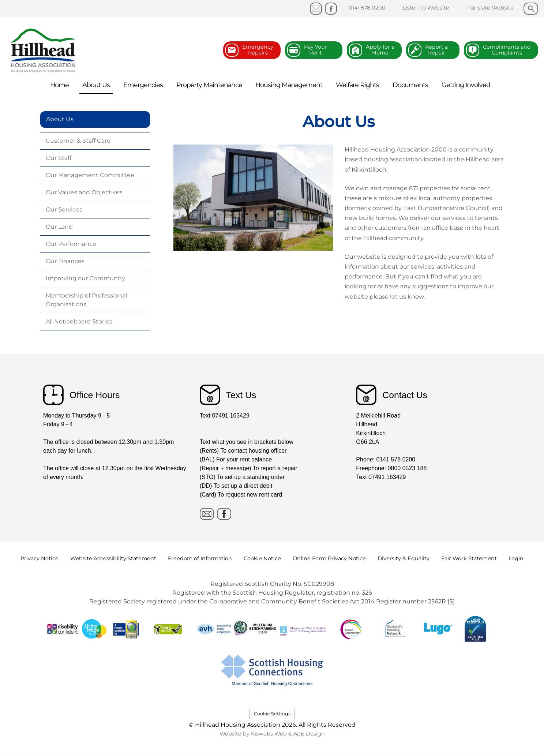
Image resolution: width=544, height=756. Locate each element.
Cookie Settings (272, 714)
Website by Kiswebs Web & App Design (272, 734)
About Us (60, 119)
